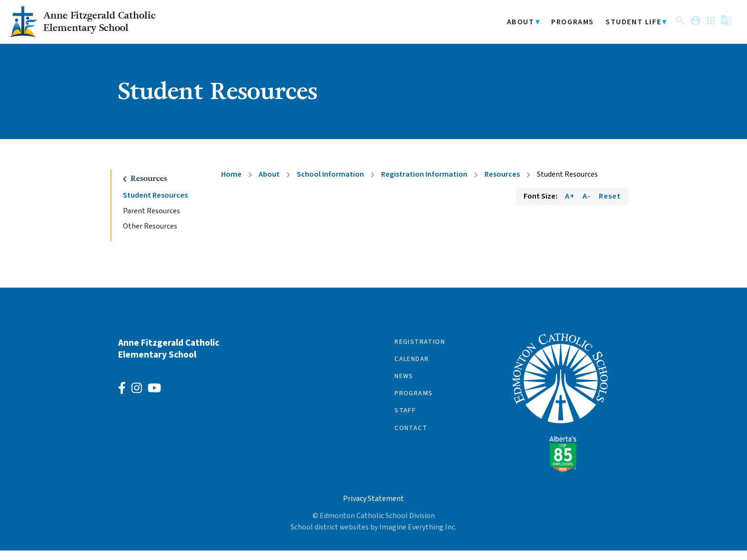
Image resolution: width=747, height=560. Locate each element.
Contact (411, 438)
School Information (330, 184)
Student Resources (155, 205)
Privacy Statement (373, 508)
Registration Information (424, 184)
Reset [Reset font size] (610, 206)
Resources (502, 184)
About (515, 27)
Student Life (628, 27)
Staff (405, 420)
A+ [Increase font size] (570, 206)
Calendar (412, 369)
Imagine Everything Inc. (418, 537)
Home (231, 184)
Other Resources (150, 236)
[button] (675, 29)
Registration (420, 351)
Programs (567, 27)
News (404, 386)
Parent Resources (151, 221)
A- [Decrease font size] (587, 206)
